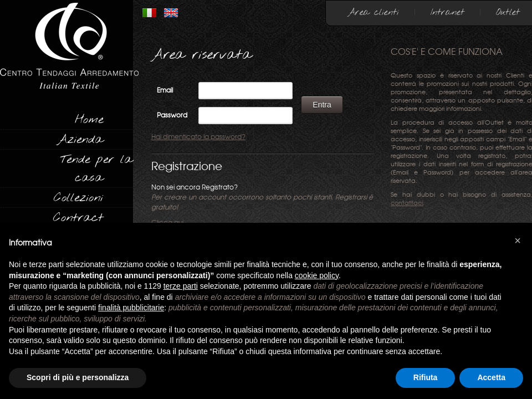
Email (165, 90)
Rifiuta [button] (426, 377)
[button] (518, 241)
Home (89, 120)
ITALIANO (149, 13)
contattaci (407, 203)
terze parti (181, 286)
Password (172, 115)
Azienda (80, 140)
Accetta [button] (491, 377)
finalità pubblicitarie (131, 308)
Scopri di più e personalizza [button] (78, 377)
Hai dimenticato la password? (198, 137)
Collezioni (78, 198)
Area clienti (374, 12)
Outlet (508, 12)
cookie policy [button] (317, 275)
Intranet (447, 12)
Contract (78, 218)
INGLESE (171, 13)
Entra (322, 105)
